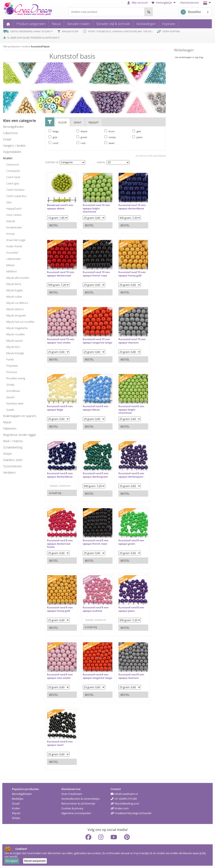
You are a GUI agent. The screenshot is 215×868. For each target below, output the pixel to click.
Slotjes (16, 818)
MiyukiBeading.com (125, 803)
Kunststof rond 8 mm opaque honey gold (60, 609)
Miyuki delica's (15, 309)
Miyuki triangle (15, 353)
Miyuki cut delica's (17, 303)
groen (82, 137)
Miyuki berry (14, 284)
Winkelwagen (184, 50)
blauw (82, 131)
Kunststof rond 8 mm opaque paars (131, 609)
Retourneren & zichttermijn (78, 803)
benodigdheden (14, 127)
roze (81, 143)
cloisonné (12, 165)
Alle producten (12, 46)
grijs (53, 137)
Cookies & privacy (72, 808)
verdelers (9, 472)
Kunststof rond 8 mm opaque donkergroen (96, 475)
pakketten (10, 428)
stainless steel (15, 403)
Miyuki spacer (15, 341)
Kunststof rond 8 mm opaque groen (131, 542)
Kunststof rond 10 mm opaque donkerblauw (132, 207)
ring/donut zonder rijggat (20, 435)
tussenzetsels (12, 466)
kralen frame (14, 246)
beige (54, 131)
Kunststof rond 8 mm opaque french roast (96, 542)
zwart (109, 143)
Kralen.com (120, 808)
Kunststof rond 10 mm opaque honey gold (132, 274)
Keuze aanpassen (35, 861)
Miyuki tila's (13, 347)
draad (7, 139)
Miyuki (16, 813)
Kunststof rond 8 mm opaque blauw (96, 408)
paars (137, 137)
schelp (10, 385)
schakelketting (13, 447)
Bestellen (191, 12)
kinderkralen (14, 227)
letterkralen (14, 259)
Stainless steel (13, 460)
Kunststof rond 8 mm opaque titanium (131, 676)
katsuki (11, 221)
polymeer (12, 366)
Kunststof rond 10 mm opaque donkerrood (61, 274)
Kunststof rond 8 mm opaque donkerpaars (131, 475)
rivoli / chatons (13, 441)
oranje (110, 137)
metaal (10, 265)
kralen (26, 46)
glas (9, 202)
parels (10, 359)
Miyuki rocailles (16, 334)
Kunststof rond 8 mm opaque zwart (60, 743)
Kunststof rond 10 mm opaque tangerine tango (97, 341)
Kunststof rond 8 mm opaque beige (60, 408)
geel (137, 131)
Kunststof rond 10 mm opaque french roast (96, 274)
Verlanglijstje (164, 3)
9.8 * (56, 38)
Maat (78, 122)
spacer (10, 397)
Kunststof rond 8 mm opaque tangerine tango (97, 676)
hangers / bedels (14, 146)
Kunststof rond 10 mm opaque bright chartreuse (96, 208)
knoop (10, 234)
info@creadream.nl (124, 794)
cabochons (10, 133)
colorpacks (13, 171)
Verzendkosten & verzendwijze (80, 799)
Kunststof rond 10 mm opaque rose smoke (61, 341)
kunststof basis (40, 46)
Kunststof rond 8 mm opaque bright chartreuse (131, 410)
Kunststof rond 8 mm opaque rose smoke (60, 676)
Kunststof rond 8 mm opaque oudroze (96, 609)
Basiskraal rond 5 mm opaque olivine (60, 207)
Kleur (62, 122)
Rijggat (94, 122)
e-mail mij (55, 493)
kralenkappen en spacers (20, 416)
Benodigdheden (22, 794)
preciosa (12, 372)
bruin (109, 131)
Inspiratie (169, 24)
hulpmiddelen (12, 152)
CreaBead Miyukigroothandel (131, 813)
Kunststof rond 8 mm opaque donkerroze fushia (60, 544)
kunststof (12, 253)
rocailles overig (16, 378)
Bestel (54, 225)
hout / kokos (14, 215)
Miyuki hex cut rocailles (20, 322)
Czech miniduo (15, 190)
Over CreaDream (72, 794)
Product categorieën (31, 24)
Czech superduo (16, 196)
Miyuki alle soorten (18, 278)
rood (53, 143)
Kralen (16, 808)
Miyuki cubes (14, 297)
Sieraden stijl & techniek (113, 24)
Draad (16, 803)
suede (10, 410)
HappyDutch (14, 209)
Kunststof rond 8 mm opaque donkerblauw (60, 475)
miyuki (7, 422)
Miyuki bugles (15, 290)
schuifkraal (13, 391)
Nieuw (56, 24)
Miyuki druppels (16, 315)
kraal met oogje (16, 240)
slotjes (8, 454)
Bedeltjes (18, 799)
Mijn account (138, 3)
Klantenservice (189, 3)
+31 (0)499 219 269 (124, 799)
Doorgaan (12, 861)
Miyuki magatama (17, 328)
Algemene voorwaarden (76, 813)
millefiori (12, 271)
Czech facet (13, 177)
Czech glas (13, 183)
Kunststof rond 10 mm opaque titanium (132, 341)
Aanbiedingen (146, 24)
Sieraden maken (79, 24)
